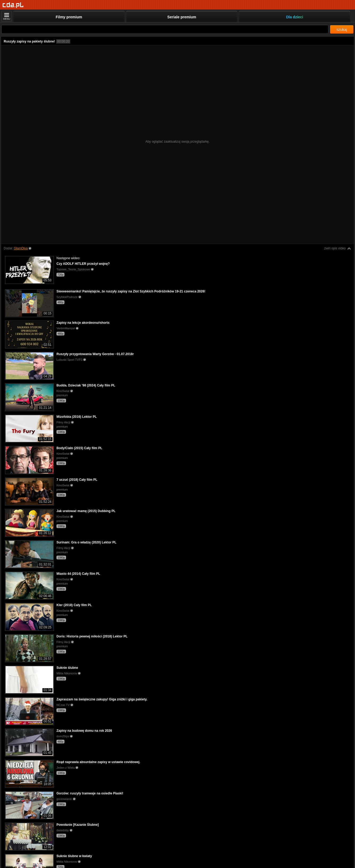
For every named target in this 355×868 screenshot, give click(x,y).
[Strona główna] (13, 5)
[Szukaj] (165, 29)
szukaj (342, 29)
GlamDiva (21, 248)
